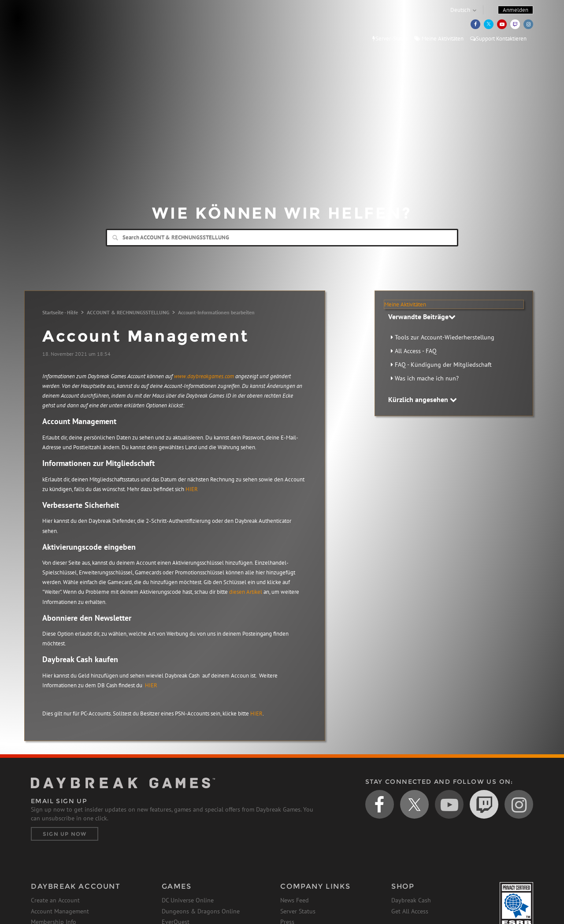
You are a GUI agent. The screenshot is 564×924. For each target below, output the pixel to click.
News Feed (295, 900)
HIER (192, 489)
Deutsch (460, 10)
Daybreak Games (70, 25)
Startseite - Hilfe (60, 312)
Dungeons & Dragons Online (201, 911)
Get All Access (410, 911)
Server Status (298, 911)
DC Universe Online (188, 900)
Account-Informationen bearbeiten (216, 312)
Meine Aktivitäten (439, 39)
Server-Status (390, 39)
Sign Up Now (65, 834)
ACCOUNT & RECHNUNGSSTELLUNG (128, 312)
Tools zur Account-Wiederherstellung (445, 337)
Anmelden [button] (516, 10)
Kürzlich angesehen (423, 399)
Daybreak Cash (411, 900)
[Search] (282, 238)
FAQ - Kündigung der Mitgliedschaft (443, 365)
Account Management (60, 911)
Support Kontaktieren (498, 39)
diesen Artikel (246, 592)
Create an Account (55, 900)
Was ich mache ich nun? (427, 378)
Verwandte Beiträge (422, 317)
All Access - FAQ (416, 351)
